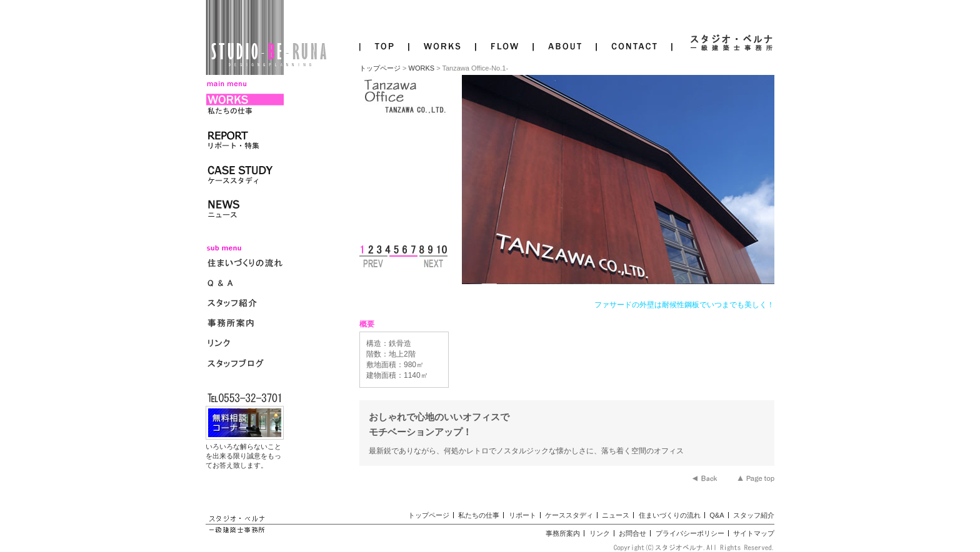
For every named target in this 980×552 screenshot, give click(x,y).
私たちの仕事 (479, 515)
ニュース (616, 515)
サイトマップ (754, 533)
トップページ (380, 68)
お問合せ (632, 533)
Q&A (717, 515)
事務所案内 (563, 533)
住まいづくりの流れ (670, 515)
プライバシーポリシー (690, 533)
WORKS (422, 68)
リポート (522, 515)
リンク (600, 533)
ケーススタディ (569, 515)
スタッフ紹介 (754, 515)
